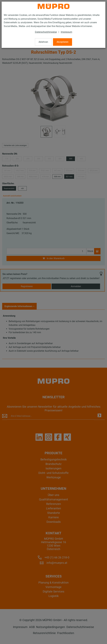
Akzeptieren (63, 42)
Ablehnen (43, 42)
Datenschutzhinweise (46, 32)
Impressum (66, 32)
